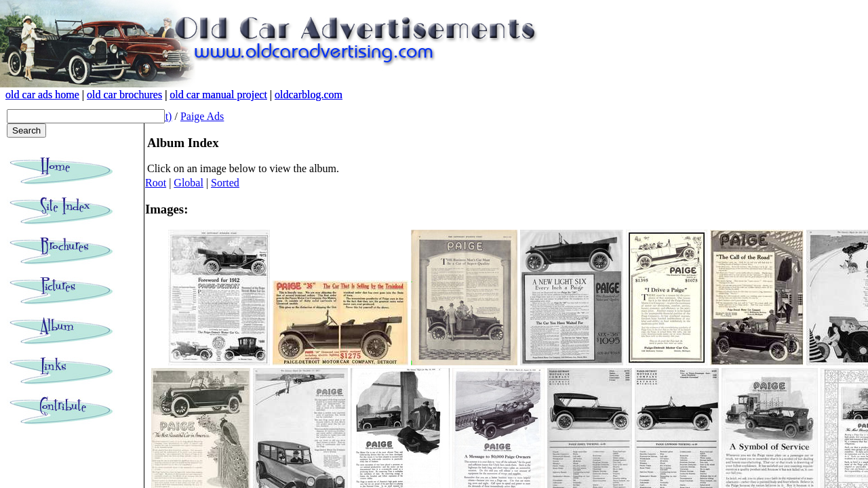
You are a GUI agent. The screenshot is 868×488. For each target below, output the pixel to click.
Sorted (225, 183)
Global (189, 183)
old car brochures (124, 95)
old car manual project (218, 95)
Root (156, 183)
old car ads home (42, 95)
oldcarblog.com (309, 95)
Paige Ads (202, 116)
